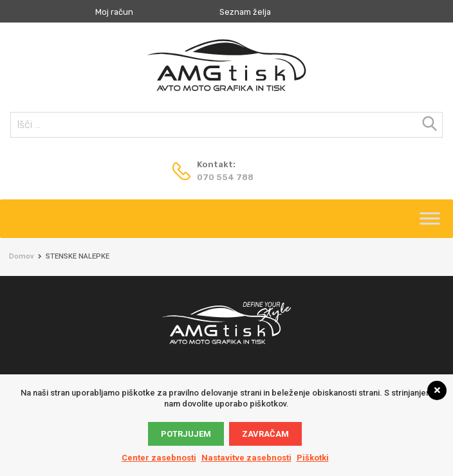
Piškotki (313, 458)
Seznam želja (245, 12)
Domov (22, 256)
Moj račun (114, 12)
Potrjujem (186, 434)
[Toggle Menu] (430, 223)
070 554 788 (225, 177)
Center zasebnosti (159, 458)
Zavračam (265, 434)
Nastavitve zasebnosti (246, 458)
